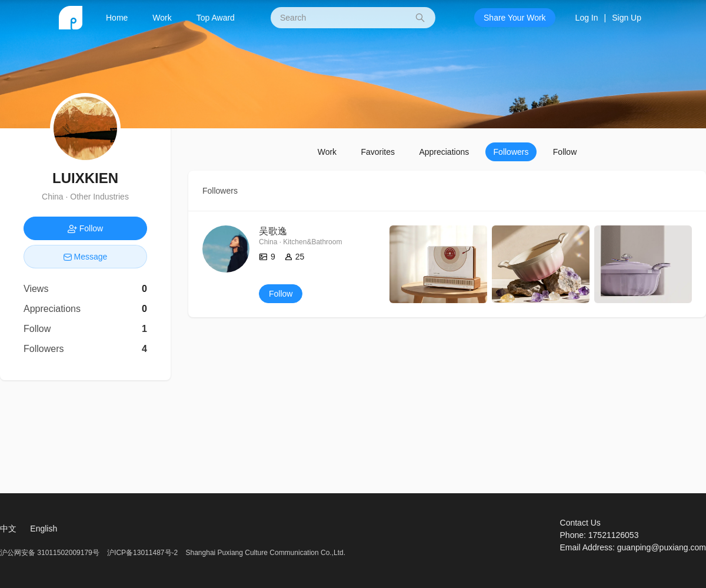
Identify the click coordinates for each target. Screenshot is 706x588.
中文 (8, 529)
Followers (511, 152)
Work (162, 18)
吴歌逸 (273, 231)
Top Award (216, 18)
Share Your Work (515, 18)
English (44, 529)
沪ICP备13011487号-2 (142, 553)
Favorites (378, 152)
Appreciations (444, 152)
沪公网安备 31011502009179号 (51, 553)
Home (117, 18)
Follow (565, 152)
